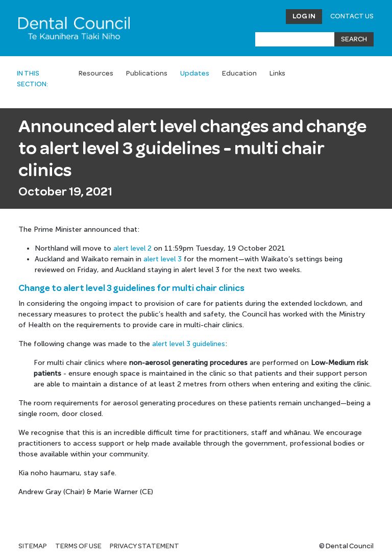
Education (239, 74)
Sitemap (33, 546)
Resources (96, 74)
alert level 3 (163, 259)
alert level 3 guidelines (189, 344)
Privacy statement (144, 546)
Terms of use (78, 546)
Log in (304, 16)
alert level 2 (132, 248)
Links (277, 74)
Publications (147, 74)
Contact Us (352, 16)
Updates (195, 74)
